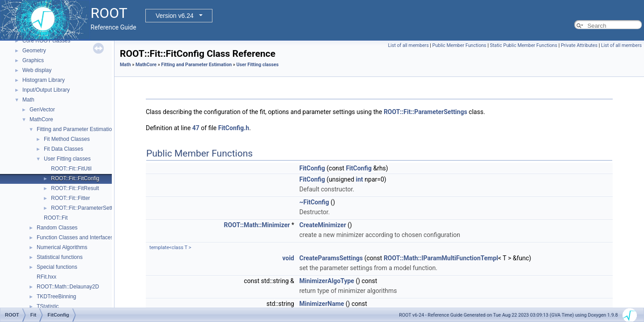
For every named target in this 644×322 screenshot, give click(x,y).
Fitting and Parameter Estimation (76, 129)
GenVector (42, 110)
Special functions (57, 267)
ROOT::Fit (56, 218)
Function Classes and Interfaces (75, 237)
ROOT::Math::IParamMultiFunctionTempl (441, 258)
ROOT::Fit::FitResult (75, 188)
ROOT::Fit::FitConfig (75, 178)
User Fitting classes (67, 159)
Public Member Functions (460, 45)
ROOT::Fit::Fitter (70, 198)
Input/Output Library (46, 90)
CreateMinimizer (323, 225)
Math (28, 100)
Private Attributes (579, 45)
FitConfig (312, 168)
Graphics (33, 60)
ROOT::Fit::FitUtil (71, 169)
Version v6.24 (175, 16)
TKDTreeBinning (56, 297)
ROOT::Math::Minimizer (257, 225)
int (360, 179)
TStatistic (48, 306)
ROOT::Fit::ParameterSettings (87, 208)
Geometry (34, 51)
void (288, 258)
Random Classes (57, 228)
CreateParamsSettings (331, 258)
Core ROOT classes (46, 41)
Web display (37, 70)
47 (196, 128)
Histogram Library (44, 80)
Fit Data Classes (64, 149)
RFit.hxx (47, 277)
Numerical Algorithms (62, 247)
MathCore (41, 119)
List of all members (409, 45)
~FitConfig (314, 202)
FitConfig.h (234, 128)
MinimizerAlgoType (327, 281)
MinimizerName (322, 304)
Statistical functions (60, 257)
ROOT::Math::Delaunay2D (68, 287)
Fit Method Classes (67, 139)
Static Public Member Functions (523, 45)
